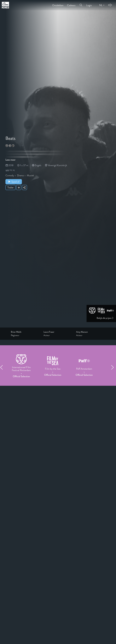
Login (89, 4)
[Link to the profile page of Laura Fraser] (58, 332)
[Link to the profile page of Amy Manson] (91, 332)
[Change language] (101, 5)
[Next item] (114, 367)
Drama (20, 175)
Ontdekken (58, 4)
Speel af (14, 182)
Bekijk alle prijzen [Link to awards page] (105, 318)
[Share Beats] (24, 187)
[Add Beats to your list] (19, 187)
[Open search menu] (81, 4)
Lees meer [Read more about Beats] (10, 160)
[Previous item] (2, 367)
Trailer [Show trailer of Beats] (10, 187)
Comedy (10, 175)
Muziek (30, 175)
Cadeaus (71, 4)
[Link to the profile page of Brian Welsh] (25, 332)
